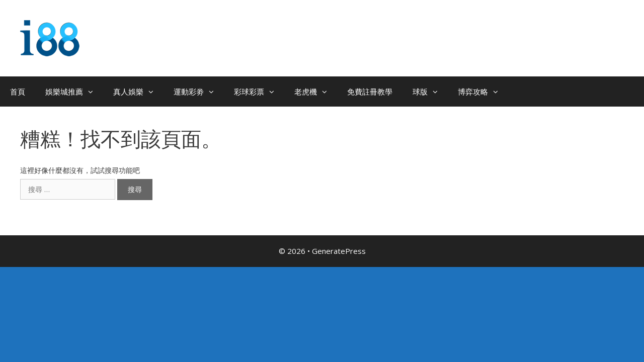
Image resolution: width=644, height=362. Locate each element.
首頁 (18, 92)
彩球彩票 (259, 92)
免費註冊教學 (370, 92)
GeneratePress (339, 251)
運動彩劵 (199, 92)
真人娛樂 (138, 92)
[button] (93, 92)
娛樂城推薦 (74, 92)
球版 (430, 92)
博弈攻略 (483, 92)
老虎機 (316, 92)
